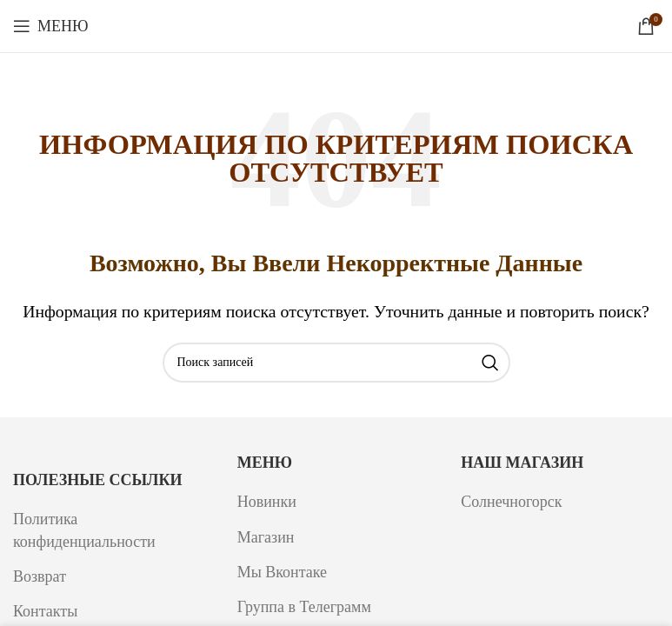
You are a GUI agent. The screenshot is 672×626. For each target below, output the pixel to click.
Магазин (266, 537)
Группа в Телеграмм (304, 607)
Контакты (45, 611)
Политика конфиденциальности (84, 530)
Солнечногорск (511, 502)
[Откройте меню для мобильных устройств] (51, 26)
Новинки (267, 502)
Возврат (40, 576)
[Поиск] (336, 363)
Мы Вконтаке (282, 572)
